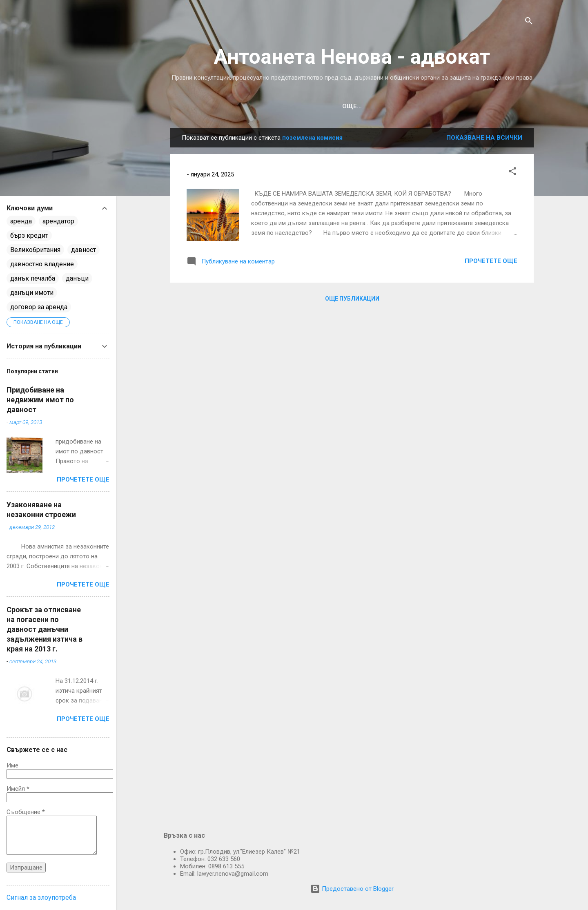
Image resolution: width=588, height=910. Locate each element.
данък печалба (33, 278)
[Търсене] (529, 22)
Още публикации (352, 299)
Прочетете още (491, 261)
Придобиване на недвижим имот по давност (40, 400)
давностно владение (42, 264)
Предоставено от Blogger (352, 889)
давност (84, 250)
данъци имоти (32, 293)
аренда (21, 221)
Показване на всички (484, 138)
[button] (512, 173)
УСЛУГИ (330, 106)
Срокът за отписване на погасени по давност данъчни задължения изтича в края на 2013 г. (45, 629)
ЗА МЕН (457, 106)
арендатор (58, 221)
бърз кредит (29, 235)
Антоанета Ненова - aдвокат (352, 57)
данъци (77, 278)
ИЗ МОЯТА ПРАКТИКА (270, 106)
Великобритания (35, 250)
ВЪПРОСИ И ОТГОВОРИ (394, 106)
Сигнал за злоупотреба (41, 898)
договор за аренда (39, 307)
